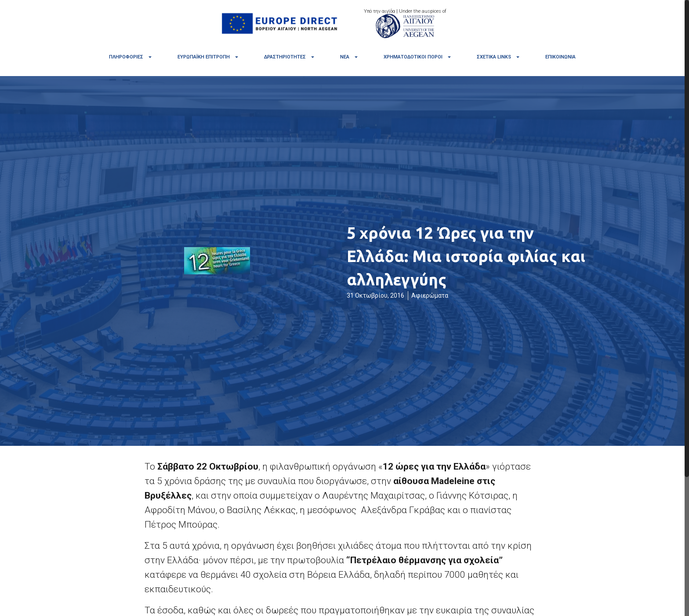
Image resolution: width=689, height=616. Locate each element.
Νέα (349, 57)
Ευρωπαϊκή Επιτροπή (208, 57)
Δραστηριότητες (290, 57)
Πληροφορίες (131, 57)
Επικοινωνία (560, 57)
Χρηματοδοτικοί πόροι (418, 57)
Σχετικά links (499, 57)
